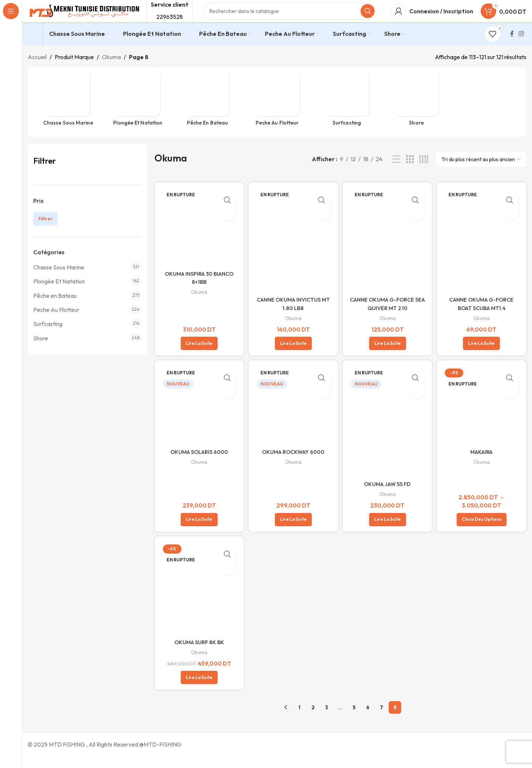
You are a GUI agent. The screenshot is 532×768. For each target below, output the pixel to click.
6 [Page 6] (368, 719)
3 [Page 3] (327, 719)
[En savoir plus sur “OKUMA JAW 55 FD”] (388, 530)
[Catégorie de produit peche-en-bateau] (207, 115)
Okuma (111, 71)
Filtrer (45, 233)
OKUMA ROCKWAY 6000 (293, 463)
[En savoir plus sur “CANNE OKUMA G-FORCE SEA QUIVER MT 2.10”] (388, 354)
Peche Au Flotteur (56, 324)
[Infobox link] (33, 49)
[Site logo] (83, 18)
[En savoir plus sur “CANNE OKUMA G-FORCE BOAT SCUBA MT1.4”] (483, 354)
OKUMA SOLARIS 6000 (198, 463)
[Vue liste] (396, 174)
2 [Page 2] (313, 719)
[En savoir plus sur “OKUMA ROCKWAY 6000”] (293, 530)
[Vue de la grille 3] (410, 174)
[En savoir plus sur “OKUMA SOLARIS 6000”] (198, 530)
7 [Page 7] (381, 719)
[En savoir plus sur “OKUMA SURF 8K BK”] (198, 689)
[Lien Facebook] (512, 48)
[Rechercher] (290, 18)
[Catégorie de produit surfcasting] (347, 115)
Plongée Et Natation (59, 296)
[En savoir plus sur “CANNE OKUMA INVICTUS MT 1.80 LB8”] (293, 354)
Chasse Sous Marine (59, 282)
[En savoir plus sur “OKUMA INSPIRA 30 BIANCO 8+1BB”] (198, 354)
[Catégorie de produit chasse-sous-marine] (68, 115)
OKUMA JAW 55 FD (388, 495)
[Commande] (481, 174)
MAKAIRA (483, 463)
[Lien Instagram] (521, 48)
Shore (41, 353)
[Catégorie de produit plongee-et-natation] (138, 115)
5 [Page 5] (354, 719)
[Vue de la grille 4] (424, 174)
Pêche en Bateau (55, 310)
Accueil (37, 71)
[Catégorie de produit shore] (417, 115)
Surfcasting (48, 339)
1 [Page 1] (299, 719)
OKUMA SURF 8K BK (198, 653)
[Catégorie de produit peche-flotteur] (277, 115)
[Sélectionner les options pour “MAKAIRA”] (483, 530)
